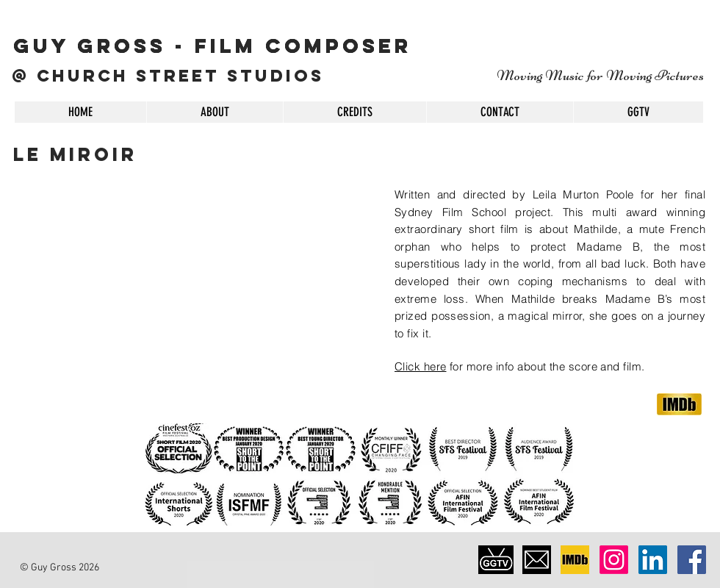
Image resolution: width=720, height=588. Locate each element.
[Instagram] (614, 560)
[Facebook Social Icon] (692, 560)
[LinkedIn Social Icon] (653, 560)
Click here (421, 366)
